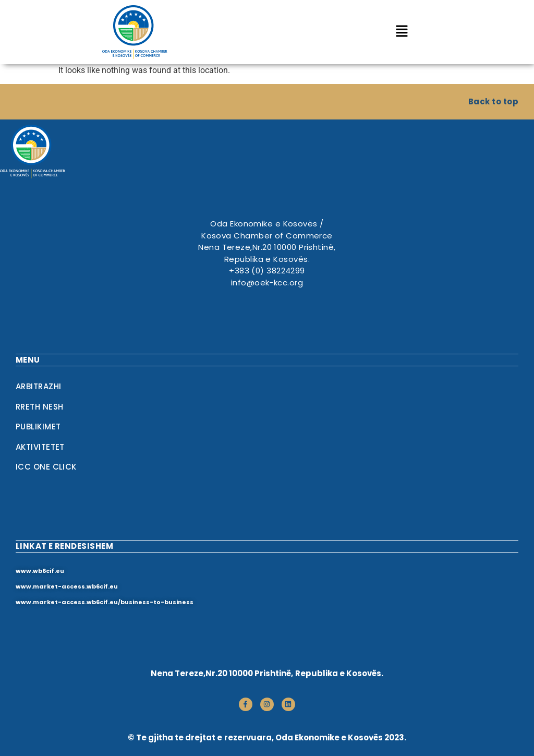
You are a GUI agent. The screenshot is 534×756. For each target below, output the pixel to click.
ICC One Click (46, 467)
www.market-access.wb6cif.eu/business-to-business (105, 602)
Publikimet (38, 427)
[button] (402, 32)
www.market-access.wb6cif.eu (67, 586)
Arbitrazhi (39, 386)
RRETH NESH (40, 407)
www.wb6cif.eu (40, 571)
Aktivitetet (40, 447)
